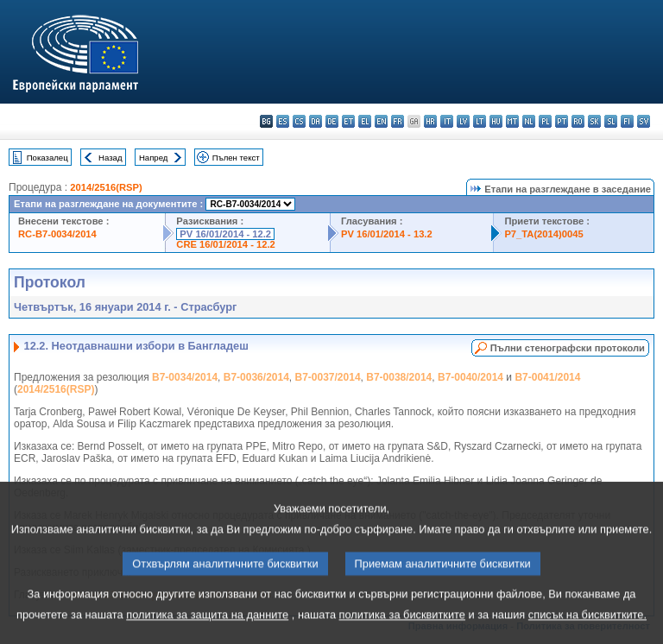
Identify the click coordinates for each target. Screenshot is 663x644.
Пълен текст (236, 158)
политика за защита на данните (207, 631)
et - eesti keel (348, 121)
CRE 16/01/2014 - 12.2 (225, 244)
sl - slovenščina (611, 121)
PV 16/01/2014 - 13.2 (387, 234)
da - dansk (316, 121)
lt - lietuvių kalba (480, 121)
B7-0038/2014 (399, 377)
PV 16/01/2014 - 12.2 (225, 234)
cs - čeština (299, 121)
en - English (381, 121)
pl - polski (545, 121)
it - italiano (447, 121)
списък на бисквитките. (587, 631)
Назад (110, 158)
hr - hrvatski (430, 121)
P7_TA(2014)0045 (543, 234)
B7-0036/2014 (256, 377)
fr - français (398, 121)
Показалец (47, 158)
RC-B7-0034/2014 (57, 234)
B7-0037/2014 (328, 377)
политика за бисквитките (402, 631)
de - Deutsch (332, 121)
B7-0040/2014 (470, 377)
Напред (154, 158)
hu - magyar (496, 121)
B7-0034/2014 (185, 377)
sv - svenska (644, 121)
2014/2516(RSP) (106, 187)
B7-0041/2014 (547, 377)
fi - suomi (627, 121)
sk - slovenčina (594, 121)
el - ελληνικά (365, 121)
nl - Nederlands (529, 121)
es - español (283, 121)
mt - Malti (512, 121)
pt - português (562, 121)
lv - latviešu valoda (463, 121)
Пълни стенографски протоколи (568, 348)
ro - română (578, 121)
